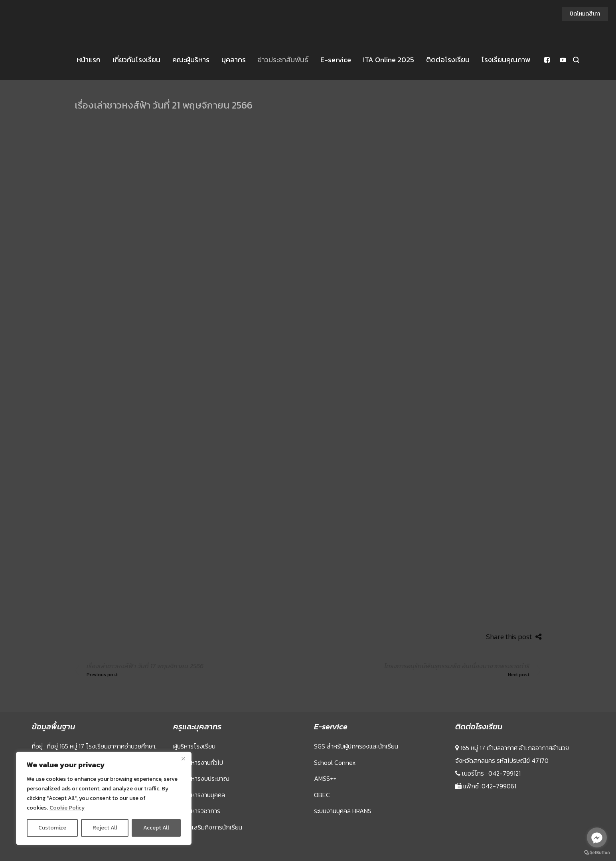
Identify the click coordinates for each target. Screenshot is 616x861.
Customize (52, 828)
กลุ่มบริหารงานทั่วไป (198, 762)
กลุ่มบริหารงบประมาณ (201, 778)
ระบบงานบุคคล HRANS (343, 811)
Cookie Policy (67, 808)
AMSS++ (325, 778)
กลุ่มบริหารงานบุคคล (199, 795)
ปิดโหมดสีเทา (585, 14)
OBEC (322, 795)
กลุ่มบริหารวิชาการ (197, 811)
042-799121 (504, 773)
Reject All (105, 828)
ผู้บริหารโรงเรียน (194, 746)
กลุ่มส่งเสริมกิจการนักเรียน (208, 827)
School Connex (335, 762)
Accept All (156, 828)
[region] (104, 798)
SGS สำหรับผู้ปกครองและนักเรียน (356, 746)
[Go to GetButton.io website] (597, 853)
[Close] (183, 758)
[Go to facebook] (597, 837)
